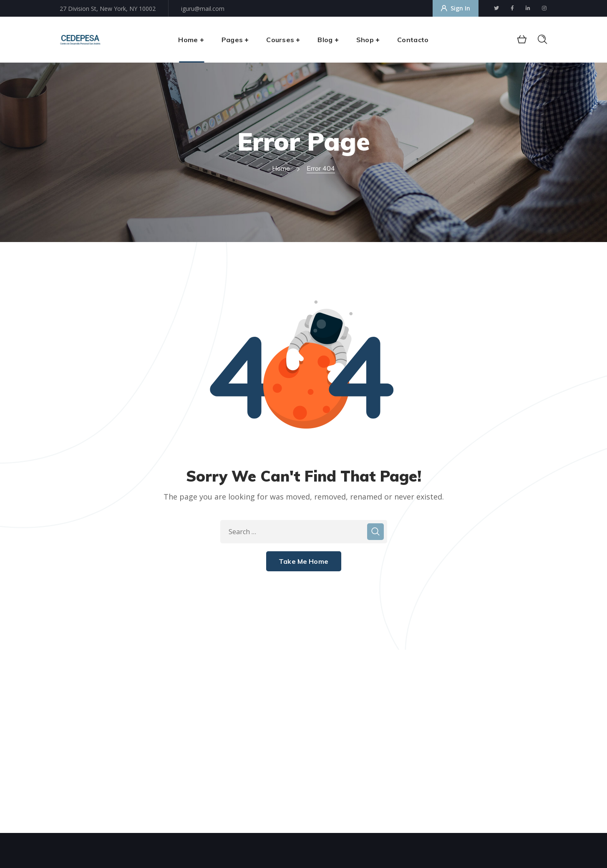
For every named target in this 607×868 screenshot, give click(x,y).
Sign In (456, 8)
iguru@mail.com (203, 9)
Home (281, 168)
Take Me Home (303, 561)
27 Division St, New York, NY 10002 (108, 9)
